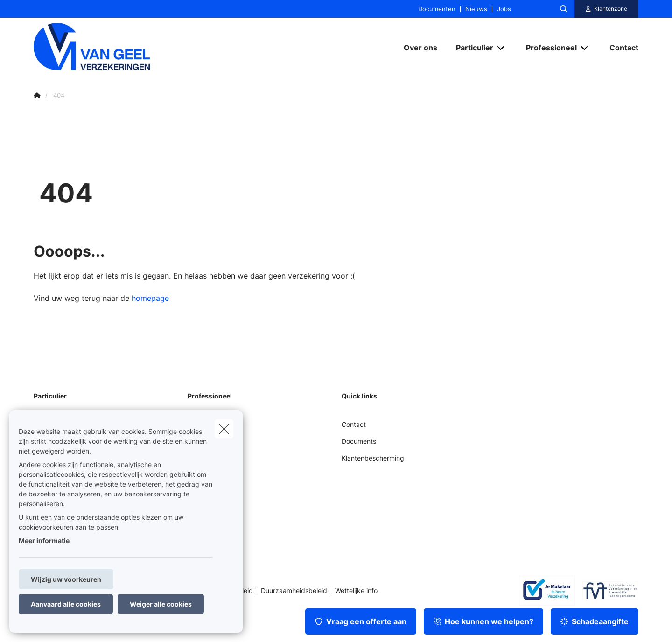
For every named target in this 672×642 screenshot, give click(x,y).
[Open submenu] (501, 47)
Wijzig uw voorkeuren (66, 579)
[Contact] (619, 48)
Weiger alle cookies (161, 604)
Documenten (437, 9)
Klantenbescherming (373, 458)
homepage (150, 298)
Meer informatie (44, 541)
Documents (359, 441)
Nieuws (476, 9)
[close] (224, 429)
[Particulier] (471, 48)
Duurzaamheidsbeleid (294, 591)
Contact (354, 424)
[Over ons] (420, 48)
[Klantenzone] (607, 9)
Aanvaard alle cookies (66, 604)
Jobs (504, 9)
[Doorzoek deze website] (564, 9)
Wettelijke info (356, 591)
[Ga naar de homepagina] (127, 47)
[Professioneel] (548, 48)
